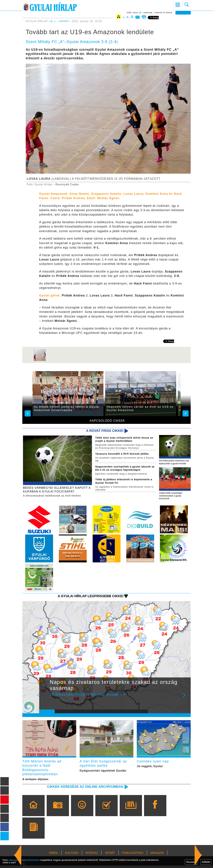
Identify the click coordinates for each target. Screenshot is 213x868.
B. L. (54, 21)
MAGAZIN (157, 855)
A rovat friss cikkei (104, 431)
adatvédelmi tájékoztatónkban (24, 860)
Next (186, 699)
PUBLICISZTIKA (133, 855)
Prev (44, 699)
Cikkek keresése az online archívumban (83, 789)
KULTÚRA (72, 855)
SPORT (65, 21)
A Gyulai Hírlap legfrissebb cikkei (88, 597)
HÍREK (53, 855)
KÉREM (206, 862)
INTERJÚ (92, 855)
